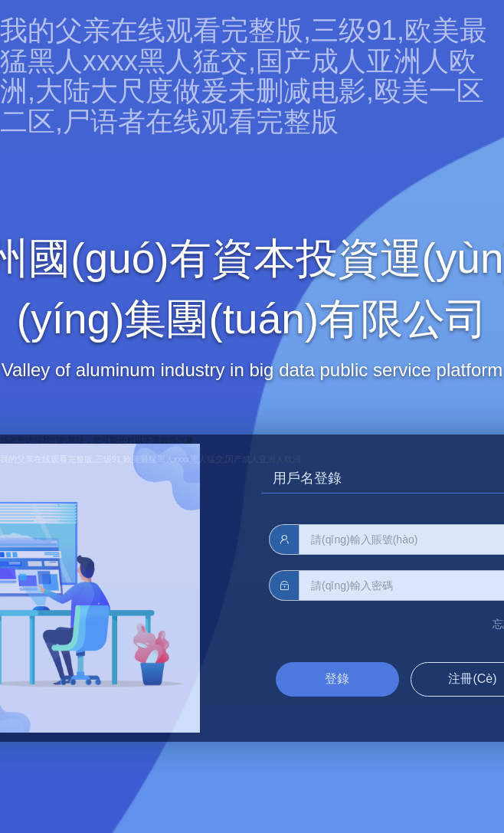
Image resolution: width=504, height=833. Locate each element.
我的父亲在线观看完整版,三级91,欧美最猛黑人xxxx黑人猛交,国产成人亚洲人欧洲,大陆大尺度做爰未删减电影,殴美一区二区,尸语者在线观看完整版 (244, 76)
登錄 (337, 679)
